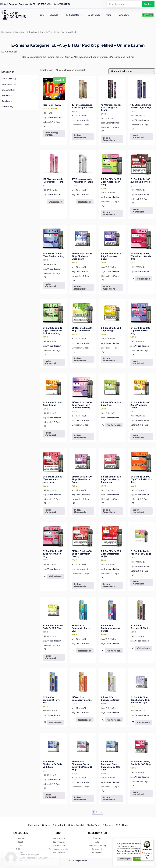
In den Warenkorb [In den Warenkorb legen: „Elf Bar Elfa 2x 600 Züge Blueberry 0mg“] (51, 285)
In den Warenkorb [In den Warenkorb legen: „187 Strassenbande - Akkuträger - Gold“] (80, 136)
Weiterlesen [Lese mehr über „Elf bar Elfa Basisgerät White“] (114, 720)
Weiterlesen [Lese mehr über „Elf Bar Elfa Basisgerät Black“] (143, 648)
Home (42, 15)
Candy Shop (94, 15)
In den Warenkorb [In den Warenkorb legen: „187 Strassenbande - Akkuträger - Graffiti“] (109, 139)
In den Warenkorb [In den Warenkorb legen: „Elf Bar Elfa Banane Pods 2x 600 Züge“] (51, 657)
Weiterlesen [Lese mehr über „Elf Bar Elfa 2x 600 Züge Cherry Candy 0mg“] (143, 279)
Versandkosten (54, 118)
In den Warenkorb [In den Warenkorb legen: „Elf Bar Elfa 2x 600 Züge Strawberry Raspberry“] (109, 511)
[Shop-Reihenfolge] (132, 71)
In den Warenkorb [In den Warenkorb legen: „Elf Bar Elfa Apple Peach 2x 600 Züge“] (138, 583)
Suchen (148, 4)
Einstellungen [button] (124, 859)
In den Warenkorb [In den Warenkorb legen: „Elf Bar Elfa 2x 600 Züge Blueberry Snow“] (109, 288)
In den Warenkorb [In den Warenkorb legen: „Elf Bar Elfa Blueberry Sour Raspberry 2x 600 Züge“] (109, 798)
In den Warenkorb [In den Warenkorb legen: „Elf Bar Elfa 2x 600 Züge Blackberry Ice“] (138, 211)
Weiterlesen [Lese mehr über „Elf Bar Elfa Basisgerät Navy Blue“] (55, 722)
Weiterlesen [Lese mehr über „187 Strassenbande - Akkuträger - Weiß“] (85, 202)
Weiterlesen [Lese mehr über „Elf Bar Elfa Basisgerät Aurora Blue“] (85, 651)
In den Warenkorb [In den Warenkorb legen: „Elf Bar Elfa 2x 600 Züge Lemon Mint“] (80, 359)
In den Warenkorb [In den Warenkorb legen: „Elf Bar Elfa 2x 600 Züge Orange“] (51, 434)
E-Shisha (31, 32)
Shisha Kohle (7, 90)
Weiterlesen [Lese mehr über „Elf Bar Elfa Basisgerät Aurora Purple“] (114, 651)
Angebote (124, 15)
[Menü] (152, 841)
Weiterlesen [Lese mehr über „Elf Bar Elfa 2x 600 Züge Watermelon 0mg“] (55, 576)
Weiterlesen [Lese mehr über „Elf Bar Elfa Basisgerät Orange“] (85, 720)
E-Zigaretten (74, 15)
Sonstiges (6, 101)
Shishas (55, 15)
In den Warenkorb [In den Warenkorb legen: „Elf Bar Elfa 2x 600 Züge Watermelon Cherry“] (80, 585)
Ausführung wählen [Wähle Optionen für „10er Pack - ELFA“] (51, 134)
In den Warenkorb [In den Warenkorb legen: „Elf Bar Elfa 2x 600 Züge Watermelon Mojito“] (109, 585)
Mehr (110, 15)
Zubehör (6, 107)
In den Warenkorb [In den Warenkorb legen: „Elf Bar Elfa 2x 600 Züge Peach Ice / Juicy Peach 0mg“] (80, 436)
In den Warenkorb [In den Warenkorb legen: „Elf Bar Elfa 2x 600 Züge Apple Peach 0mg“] (109, 213)
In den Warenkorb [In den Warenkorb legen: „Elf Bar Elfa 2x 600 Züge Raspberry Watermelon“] (51, 511)
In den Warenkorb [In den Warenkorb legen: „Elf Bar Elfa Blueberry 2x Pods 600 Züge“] (51, 796)
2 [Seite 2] (97, 812)
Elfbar (41, 32)
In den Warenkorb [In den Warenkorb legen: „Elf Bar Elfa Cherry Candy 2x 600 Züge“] (138, 793)
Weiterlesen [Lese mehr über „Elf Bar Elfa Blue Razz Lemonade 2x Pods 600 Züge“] (143, 722)
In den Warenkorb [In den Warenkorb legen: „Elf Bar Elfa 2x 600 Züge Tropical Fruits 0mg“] (138, 511)
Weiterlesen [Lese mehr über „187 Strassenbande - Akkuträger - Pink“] (55, 202)
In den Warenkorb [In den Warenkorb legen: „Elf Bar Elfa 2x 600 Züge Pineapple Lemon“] (138, 436)
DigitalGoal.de (82, 861)
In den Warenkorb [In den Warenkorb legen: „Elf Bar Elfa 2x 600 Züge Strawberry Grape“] (80, 511)
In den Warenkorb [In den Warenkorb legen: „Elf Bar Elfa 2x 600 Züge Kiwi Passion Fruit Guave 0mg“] (51, 362)
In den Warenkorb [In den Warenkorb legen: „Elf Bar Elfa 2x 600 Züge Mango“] (109, 359)
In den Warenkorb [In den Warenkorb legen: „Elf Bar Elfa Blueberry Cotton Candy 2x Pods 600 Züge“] (80, 798)
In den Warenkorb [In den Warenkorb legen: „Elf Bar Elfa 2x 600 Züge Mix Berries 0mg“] (138, 362)
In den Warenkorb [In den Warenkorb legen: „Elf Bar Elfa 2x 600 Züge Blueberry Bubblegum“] (80, 288)
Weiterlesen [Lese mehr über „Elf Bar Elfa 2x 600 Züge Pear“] (114, 425)
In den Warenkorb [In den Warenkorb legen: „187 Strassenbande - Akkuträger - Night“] (138, 136)
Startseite (6, 32)
